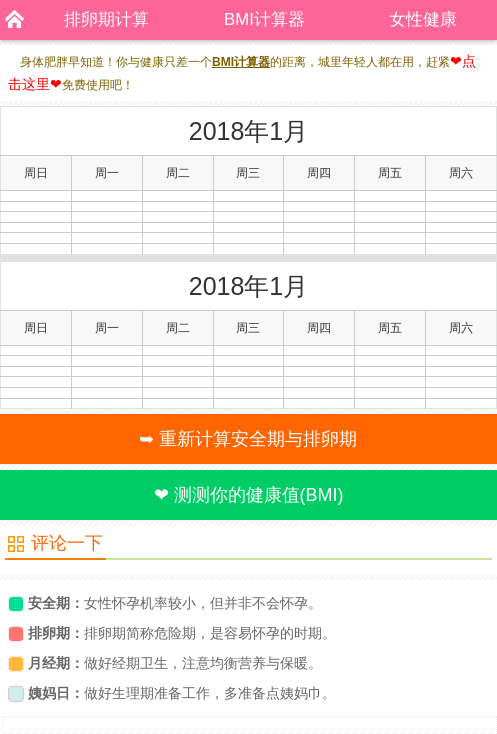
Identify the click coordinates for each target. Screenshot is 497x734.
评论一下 (67, 543)
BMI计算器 (264, 19)
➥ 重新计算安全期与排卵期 (248, 439)
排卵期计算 (106, 19)
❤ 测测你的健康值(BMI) (249, 495)
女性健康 (423, 19)
